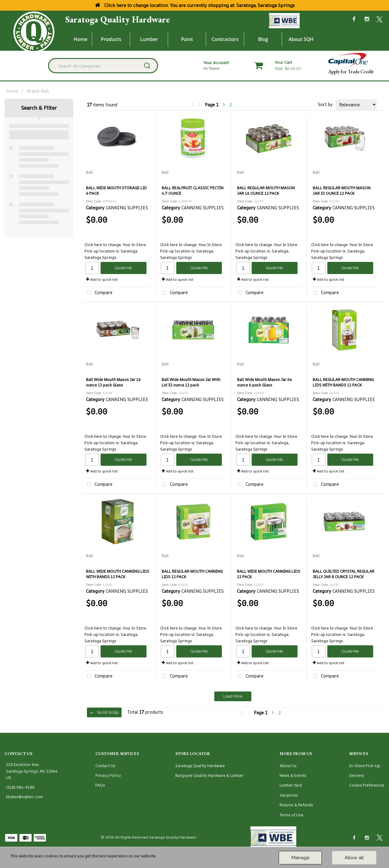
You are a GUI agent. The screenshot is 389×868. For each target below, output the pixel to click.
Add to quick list (102, 279)
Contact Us (105, 766)
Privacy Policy (108, 775)
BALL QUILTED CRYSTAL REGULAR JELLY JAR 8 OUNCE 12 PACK (344, 574)
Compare (98, 293)
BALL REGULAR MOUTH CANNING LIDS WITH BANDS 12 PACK (343, 382)
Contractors (225, 39)
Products (111, 39)
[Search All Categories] (103, 66)
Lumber (149, 39)
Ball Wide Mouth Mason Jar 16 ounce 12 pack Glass (113, 382)
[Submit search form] (147, 66)
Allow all (354, 858)
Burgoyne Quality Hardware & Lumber (209, 775)
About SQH (301, 39)
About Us (288, 766)
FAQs (100, 785)
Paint (187, 39)
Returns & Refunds (296, 805)
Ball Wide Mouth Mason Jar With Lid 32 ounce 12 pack (191, 382)
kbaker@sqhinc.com (24, 797)
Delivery (357, 775)
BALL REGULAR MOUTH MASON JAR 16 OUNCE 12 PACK (266, 190)
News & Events (293, 775)
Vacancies (289, 795)
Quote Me (123, 268)
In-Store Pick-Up (365, 766)
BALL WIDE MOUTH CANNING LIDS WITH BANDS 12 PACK (118, 574)
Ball (90, 172)
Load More (233, 696)
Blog (263, 39)
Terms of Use (291, 815)
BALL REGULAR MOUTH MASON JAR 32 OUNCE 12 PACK (342, 190)
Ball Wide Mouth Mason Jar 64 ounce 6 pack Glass (265, 382)
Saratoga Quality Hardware (118, 19)
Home (81, 39)
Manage (300, 858)
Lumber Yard (291, 785)
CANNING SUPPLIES (127, 208)
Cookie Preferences (367, 785)
